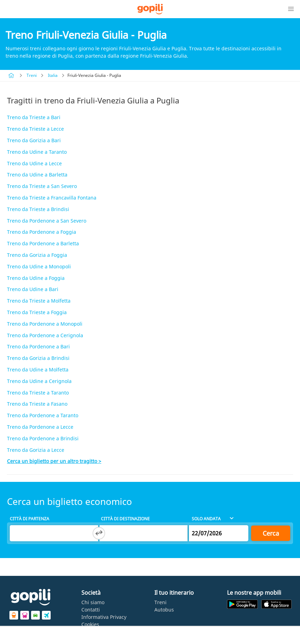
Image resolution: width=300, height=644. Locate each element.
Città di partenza (30, 519)
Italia (53, 75)
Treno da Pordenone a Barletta (43, 243)
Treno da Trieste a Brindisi (38, 209)
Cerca (271, 533)
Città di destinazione (125, 519)
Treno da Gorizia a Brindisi (38, 358)
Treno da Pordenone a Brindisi (43, 438)
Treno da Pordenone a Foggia (42, 232)
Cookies (90, 624)
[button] (291, 9)
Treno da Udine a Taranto (37, 152)
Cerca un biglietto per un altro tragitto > (54, 461)
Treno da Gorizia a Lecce (36, 450)
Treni (32, 75)
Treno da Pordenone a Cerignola (45, 335)
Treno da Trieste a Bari (34, 117)
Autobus (164, 610)
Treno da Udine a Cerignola (39, 381)
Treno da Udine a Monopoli (39, 266)
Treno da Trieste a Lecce (35, 129)
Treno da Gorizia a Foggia (37, 255)
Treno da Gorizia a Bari (34, 140)
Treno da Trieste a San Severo (42, 186)
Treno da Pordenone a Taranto (43, 415)
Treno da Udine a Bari (33, 289)
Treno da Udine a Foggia (36, 278)
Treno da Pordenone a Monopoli (45, 324)
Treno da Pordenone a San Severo (47, 221)
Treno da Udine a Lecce (34, 163)
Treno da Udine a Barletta (37, 175)
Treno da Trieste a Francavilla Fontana (52, 198)
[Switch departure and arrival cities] (99, 533)
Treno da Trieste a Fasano (37, 404)
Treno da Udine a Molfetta (38, 370)
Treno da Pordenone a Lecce (40, 427)
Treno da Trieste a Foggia (37, 312)
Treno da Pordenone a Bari (38, 346)
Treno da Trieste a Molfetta (39, 301)
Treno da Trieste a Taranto (38, 393)
